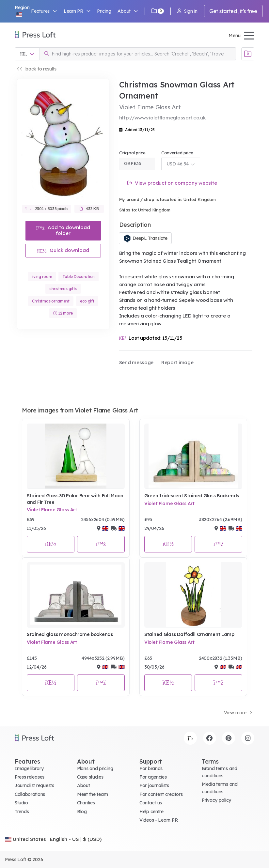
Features (44, 11)
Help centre (151, 812)
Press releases (30, 777)
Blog (82, 812)
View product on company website (172, 183)
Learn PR (77, 11)
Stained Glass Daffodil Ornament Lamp (189, 634)
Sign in (187, 11)
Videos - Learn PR (158, 820)
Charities (86, 803)
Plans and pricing (95, 768)
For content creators (161, 794)
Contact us (151, 803)
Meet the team (92, 794)
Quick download (63, 250)
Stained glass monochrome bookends (70, 634)
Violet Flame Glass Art (52, 510)
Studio (21, 803)
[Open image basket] (248, 54)
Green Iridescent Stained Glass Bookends (192, 496)
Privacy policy (216, 800)
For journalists (154, 785)
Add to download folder (63, 230)
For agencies (153, 777)
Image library (29, 768)
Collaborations (30, 794)
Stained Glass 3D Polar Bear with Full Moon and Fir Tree (75, 499)
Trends (22, 812)
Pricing (104, 11)
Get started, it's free (233, 11)
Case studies (90, 777)
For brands (151, 768)
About (128, 11)
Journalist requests (34, 785)
